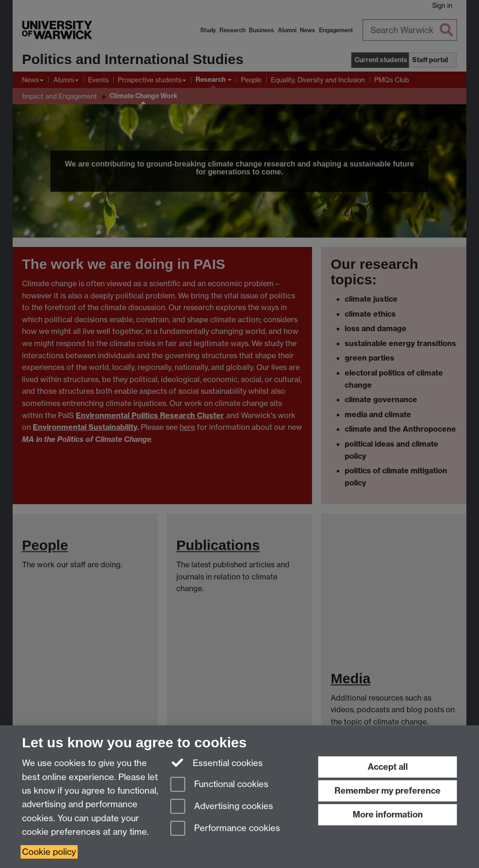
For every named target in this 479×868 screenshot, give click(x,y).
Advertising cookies (222, 807)
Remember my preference (388, 791)
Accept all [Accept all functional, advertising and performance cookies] (388, 767)
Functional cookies (219, 785)
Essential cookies (217, 762)
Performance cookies (225, 829)
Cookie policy (49, 852)
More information (388, 814)
